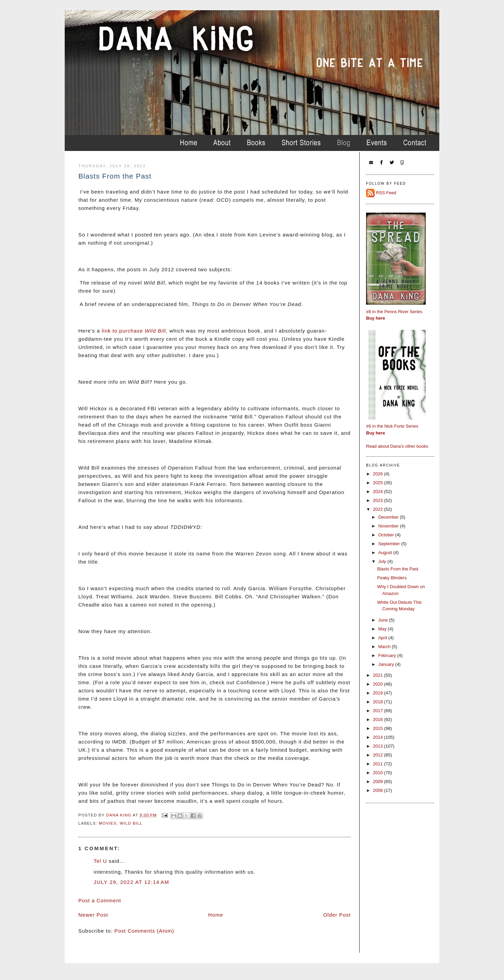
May (383, 629)
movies (108, 823)
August (386, 553)
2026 (379, 474)
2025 (379, 483)
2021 (379, 675)
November (389, 526)
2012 (379, 755)
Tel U (100, 861)
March (385, 647)
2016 (379, 719)
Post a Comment (100, 900)
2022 (379, 509)
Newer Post (93, 915)
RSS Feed (386, 193)
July (383, 561)
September (390, 544)
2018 (379, 702)
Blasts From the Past (398, 569)
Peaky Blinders (392, 578)
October (387, 535)
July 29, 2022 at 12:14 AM (131, 882)
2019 (379, 693)
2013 (379, 746)
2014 (379, 737)
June (384, 620)
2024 (379, 492)
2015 (379, 728)
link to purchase (134, 331)
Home (216, 915)
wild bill (131, 823)
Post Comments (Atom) (144, 931)
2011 (379, 764)
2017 (379, 711)
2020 (379, 684)
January (387, 664)
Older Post (337, 915)
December (389, 517)
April (383, 638)
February (388, 655)
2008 (379, 790)
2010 (379, 773)
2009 (379, 782)
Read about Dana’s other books (397, 446)
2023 (379, 500)
